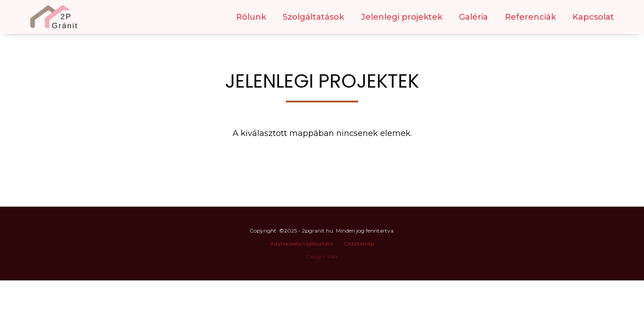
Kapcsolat (593, 17)
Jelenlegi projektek (402, 17)
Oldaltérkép (359, 244)
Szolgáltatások (313, 17)
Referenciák (530, 17)
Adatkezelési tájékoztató (301, 244)
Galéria (473, 17)
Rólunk (251, 17)
